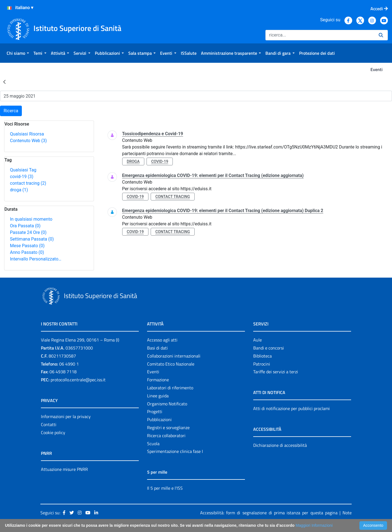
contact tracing (28, 183)
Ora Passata (25, 226)
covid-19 (22, 177)
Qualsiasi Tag (23, 170)
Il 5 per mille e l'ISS (165, 488)
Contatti (49, 424)
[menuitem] (18, 53)
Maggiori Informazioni (314, 525)
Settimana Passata (32, 239)
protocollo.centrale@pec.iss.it (78, 380)
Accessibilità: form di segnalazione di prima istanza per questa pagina (269, 513)
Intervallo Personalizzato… (36, 259)
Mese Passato (27, 246)
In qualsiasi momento (31, 219)
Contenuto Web (28, 141)
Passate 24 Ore (28, 232)
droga (19, 190)
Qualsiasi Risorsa (27, 134)
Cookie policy (53, 432)
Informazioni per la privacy (66, 416)
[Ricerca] (320, 35)
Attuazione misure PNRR (64, 469)
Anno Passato (27, 252)
